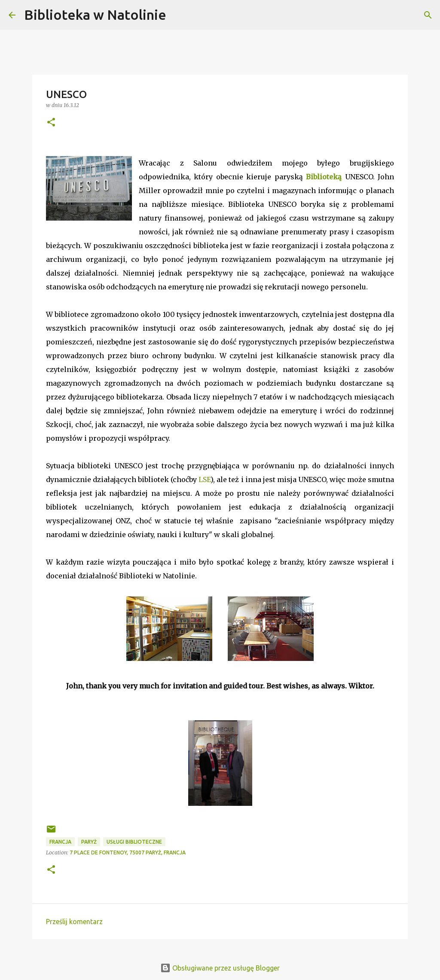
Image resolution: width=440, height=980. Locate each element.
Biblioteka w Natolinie (95, 15)
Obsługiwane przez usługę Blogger (220, 968)
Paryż (89, 842)
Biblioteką (324, 177)
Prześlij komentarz (74, 922)
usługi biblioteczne (134, 842)
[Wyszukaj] (178, 15)
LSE (205, 479)
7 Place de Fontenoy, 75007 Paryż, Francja (128, 853)
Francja (60, 842)
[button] (51, 123)
